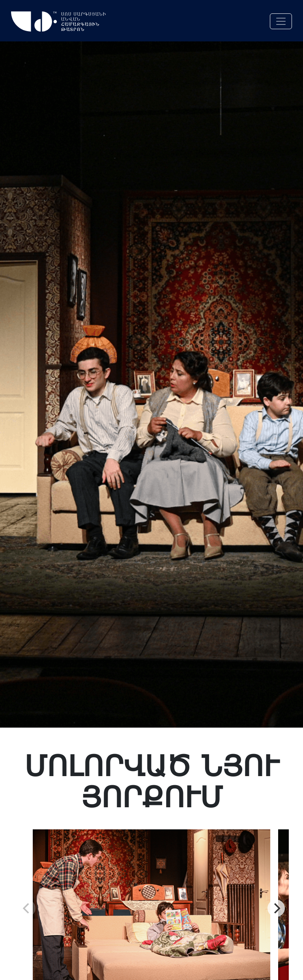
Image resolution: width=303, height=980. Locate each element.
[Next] (276, 908)
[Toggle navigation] (281, 21)
